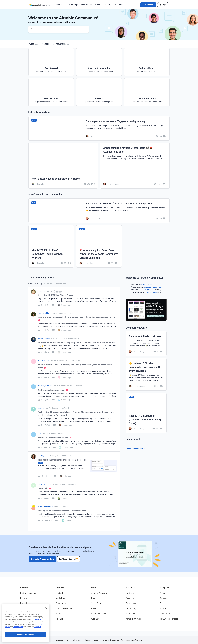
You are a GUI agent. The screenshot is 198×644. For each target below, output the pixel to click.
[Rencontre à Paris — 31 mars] (146, 344)
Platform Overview (28, 593)
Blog (162, 603)
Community (131, 608)
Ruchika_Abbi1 (44, 313)
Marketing (60, 598)
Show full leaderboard (136, 449)
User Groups (73, 5)
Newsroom (165, 614)
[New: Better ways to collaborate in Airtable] (63, 166)
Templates (131, 614)
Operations (61, 603)
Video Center (97, 603)
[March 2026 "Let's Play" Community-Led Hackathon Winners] (51, 246)
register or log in (148, 284)
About (163, 593)
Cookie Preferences (134, 640)
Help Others (61, 284)
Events (98, 5)
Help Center (119, 5)
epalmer (41, 408)
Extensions (25, 603)
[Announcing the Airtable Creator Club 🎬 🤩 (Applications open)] (135, 166)
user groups (148, 290)
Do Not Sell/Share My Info (112, 640)
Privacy (87, 640)
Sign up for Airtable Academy (42, 559)
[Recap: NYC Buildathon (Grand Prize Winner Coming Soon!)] (99, 211)
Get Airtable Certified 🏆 (69, 559)
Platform (24, 588)
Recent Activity (35, 284)
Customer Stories (99, 614)
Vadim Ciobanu (44, 338)
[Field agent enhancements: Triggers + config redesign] (99, 128)
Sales (58, 614)
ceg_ (40, 433)
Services (130, 598)
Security (60, 640)
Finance (59, 619)
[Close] (46, 625)
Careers (163, 598)
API (68, 640)
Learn (94, 588)
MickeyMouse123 (45, 484)
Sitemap (77, 640)
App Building (26, 608)
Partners (130, 593)
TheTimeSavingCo (45, 506)
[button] (148, 5)
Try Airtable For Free (169, 619)
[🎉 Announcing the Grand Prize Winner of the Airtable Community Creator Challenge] (99, 246)
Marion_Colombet (45, 386)
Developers (131, 603)
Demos (94, 608)
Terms (96, 640)
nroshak (41, 291)
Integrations (26, 598)
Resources (131, 588)
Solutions (60, 588)
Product (59, 593)
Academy (107, 5)
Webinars (95, 619)
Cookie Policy (36, 636)
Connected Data (28, 619)
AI (21, 614)
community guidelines (152, 287)
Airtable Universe (134, 619)
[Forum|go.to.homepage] (40, 5)
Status (163, 608)
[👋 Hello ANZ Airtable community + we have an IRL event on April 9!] (146, 374)
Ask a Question (151, 292)
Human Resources (64, 608)
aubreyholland (44, 360)
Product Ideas (87, 5)
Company (164, 588)
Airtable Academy (99, 593)
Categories (49, 284)
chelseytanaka (44, 456)
